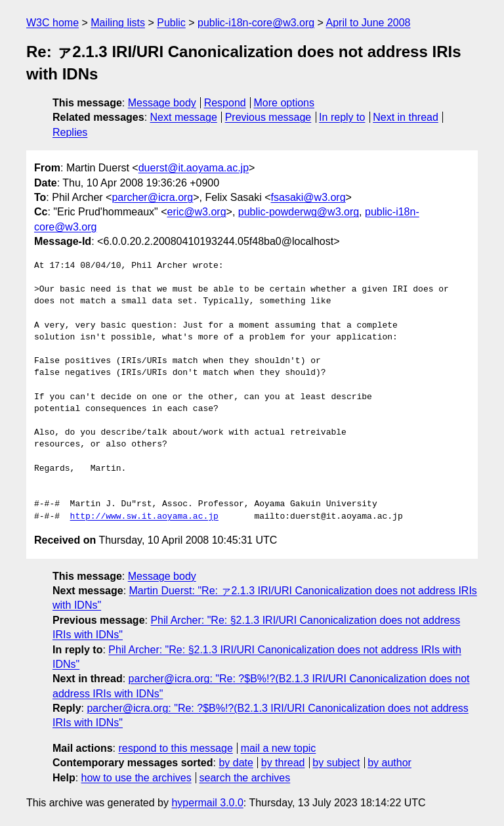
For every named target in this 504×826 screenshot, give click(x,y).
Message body (162, 103)
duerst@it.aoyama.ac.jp (194, 168)
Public (171, 23)
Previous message (268, 117)
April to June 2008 (368, 23)
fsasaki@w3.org (308, 197)
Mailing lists (118, 23)
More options (284, 103)
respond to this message (175, 748)
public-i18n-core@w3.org (256, 23)
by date (236, 763)
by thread (283, 763)
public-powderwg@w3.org (299, 212)
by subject (336, 763)
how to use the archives (136, 778)
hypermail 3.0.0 (207, 803)
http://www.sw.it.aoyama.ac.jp (144, 517)
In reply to (342, 117)
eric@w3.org (197, 212)
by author (389, 763)
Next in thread (406, 117)
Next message (184, 117)
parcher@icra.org (152, 197)
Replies (70, 132)
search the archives (245, 778)
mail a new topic (279, 748)
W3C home (52, 23)
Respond (225, 103)
